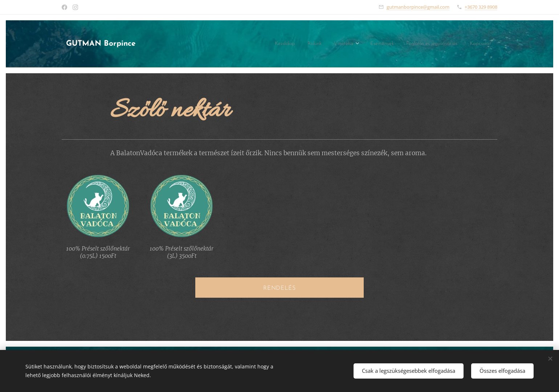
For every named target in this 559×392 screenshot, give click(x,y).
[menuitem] (259, 44)
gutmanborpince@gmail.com (418, 7)
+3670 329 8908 (481, 7)
